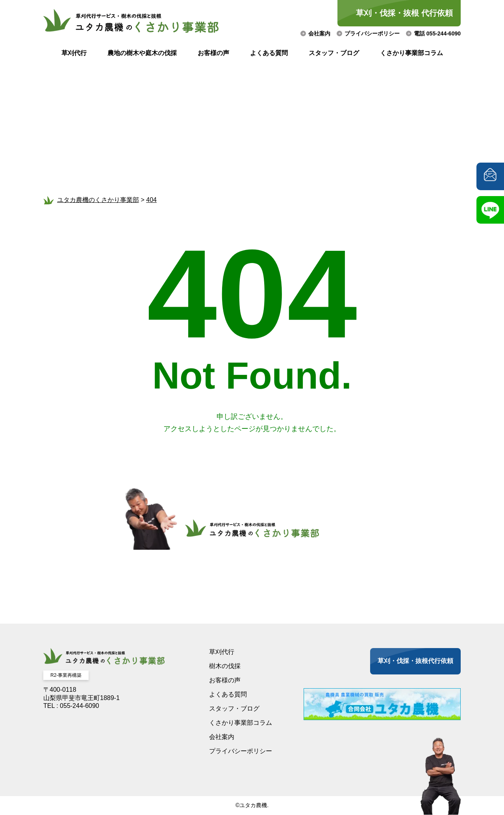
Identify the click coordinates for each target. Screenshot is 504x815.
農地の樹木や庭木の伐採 (142, 53)
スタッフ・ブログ (334, 53)
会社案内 (319, 33)
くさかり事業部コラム (411, 53)
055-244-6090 (80, 706)
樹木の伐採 (225, 666)
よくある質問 (269, 53)
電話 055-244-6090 (437, 33)
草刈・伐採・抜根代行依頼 (415, 661)
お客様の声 (213, 53)
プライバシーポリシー (372, 33)
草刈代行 (74, 53)
